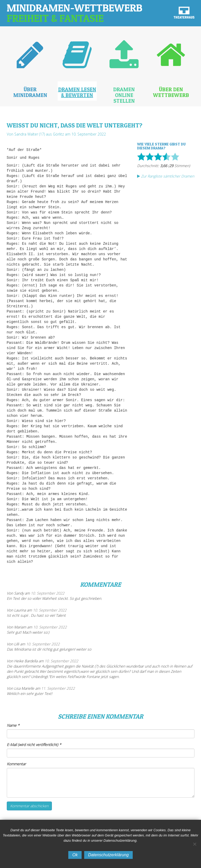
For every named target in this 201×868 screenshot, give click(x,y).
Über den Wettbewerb (171, 92)
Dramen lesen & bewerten (77, 92)
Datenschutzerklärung (108, 855)
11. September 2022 (58, 688)
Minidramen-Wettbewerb (75, 13)
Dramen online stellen (124, 95)
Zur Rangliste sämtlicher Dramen (166, 176)
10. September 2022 (48, 593)
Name (13, 725)
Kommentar (16, 764)
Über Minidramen (30, 92)
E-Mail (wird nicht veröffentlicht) (34, 745)
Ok (75, 855)
